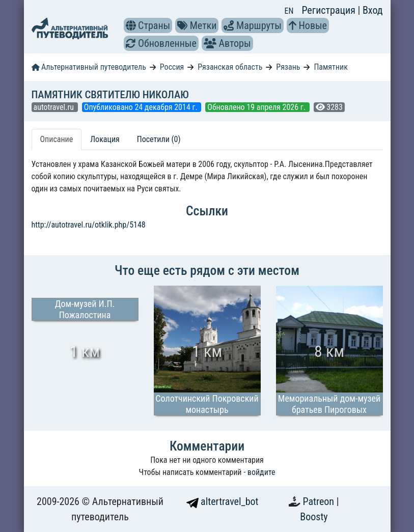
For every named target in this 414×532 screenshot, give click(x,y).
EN (289, 11)
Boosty (314, 517)
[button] (131, 25)
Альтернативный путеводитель (89, 67)
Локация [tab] (105, 139)
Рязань (288, 67)
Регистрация (329, 10)
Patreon (320, 501)
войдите (261, 472)
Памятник (330, 67)
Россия (172, 67)
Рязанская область (230, 67)
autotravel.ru (55, 107)
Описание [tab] (57, 139)
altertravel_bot (223, 501)
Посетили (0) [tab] (159, 139)
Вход (373, 10)
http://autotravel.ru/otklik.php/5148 (89, 225)
